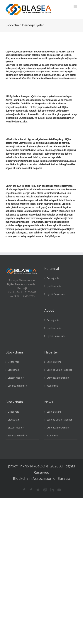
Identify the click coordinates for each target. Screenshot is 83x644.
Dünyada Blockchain (58, 378)
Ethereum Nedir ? (17, 386)
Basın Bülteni (54, 362)
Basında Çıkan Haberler (59, 370)
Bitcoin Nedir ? (16, 378)
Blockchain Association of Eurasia (42, 478)
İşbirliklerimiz (54, 286)
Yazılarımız (52, 386)
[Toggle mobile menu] (76, 7)
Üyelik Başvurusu (56, 294)
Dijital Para (14, 362)
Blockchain (14, 370)
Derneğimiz (53, 278)
